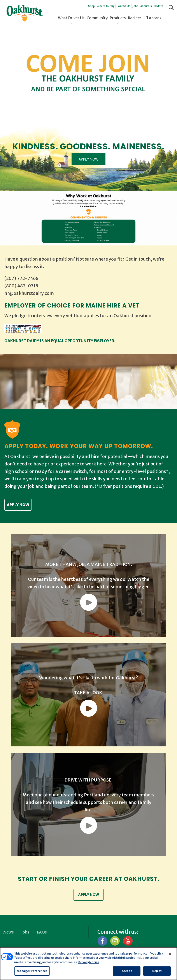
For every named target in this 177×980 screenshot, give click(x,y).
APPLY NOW (88, 159)
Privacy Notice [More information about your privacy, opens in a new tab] (89, 962)
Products (118, 18)
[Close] (170, 954)
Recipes (135, 18)
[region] (88, 964)
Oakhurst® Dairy (25, 13)
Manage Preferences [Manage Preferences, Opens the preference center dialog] (32, 971)
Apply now (18, 505)
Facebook (102, 942)
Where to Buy (106, 6)
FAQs (42, 933)
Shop (91, 6)
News (9, 933)
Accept (127, 971)
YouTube (128, 942)
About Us (146, 6)
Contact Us (123, 6)
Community (97, 18)
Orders (159, 6)
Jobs (135, 6)
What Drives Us (71, 18)
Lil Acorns (152, 18)
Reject (157, 971)
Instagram (115, 942)
